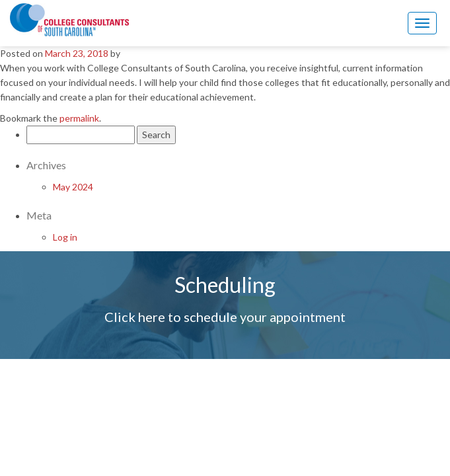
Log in (65, 237)
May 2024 (73, 187)
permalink (79, 118)
